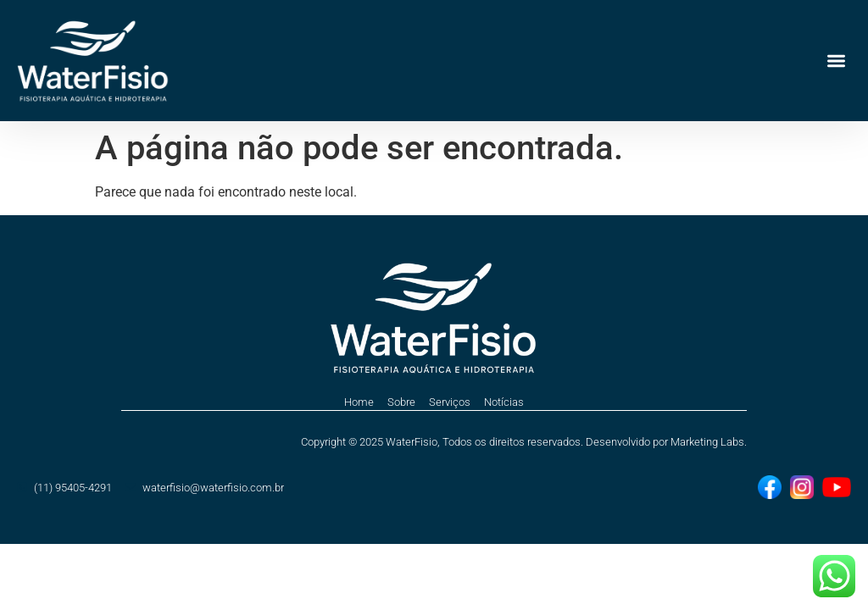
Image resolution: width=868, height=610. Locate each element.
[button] (837, 61)
